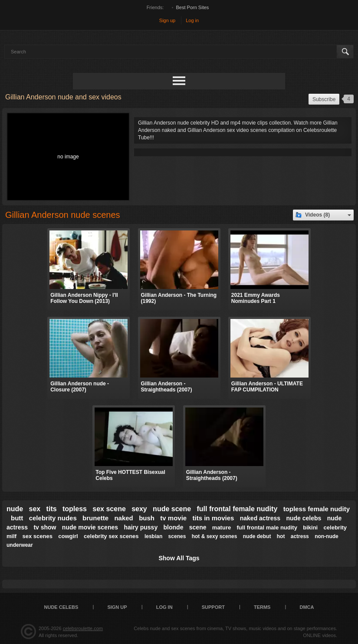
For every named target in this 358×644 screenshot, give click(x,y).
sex (35, 509)
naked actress (260, 518)
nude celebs (304, 518)
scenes (177, 536)
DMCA (307, 607)
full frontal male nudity (267, 527)
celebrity (335, 527)
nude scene (172, 509)
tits (52, 509)
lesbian (153, 536)
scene (198, 527)
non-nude (327, 536)
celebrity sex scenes (111, 536)
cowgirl (68, 536)
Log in (192, 20)
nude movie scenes (90, 527)
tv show (45, 527)
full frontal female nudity (237, 509)
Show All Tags (179, 558)
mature (222, 527)
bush (147, 518)
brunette (95, 518)
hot (281, 536)
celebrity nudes (53, 518)
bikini (310, 527)
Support (213, 607)
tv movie (173, 518)
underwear (20, 545)
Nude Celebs (61, 607)
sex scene (109, 509)
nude (15, 509)
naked (123, 518)
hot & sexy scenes (215, 536)
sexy (139, 509)
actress (300, 536)
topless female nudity (317, 509)
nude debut (257, 536)
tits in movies (213, 518)
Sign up (167, 20)
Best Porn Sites (193, 7)
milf (11, 536)
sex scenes (37, 536)
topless (75, 509)
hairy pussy (141, 527)
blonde (174, 527)
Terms (262, 607)
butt (17, 518)
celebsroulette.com (83, 628)
